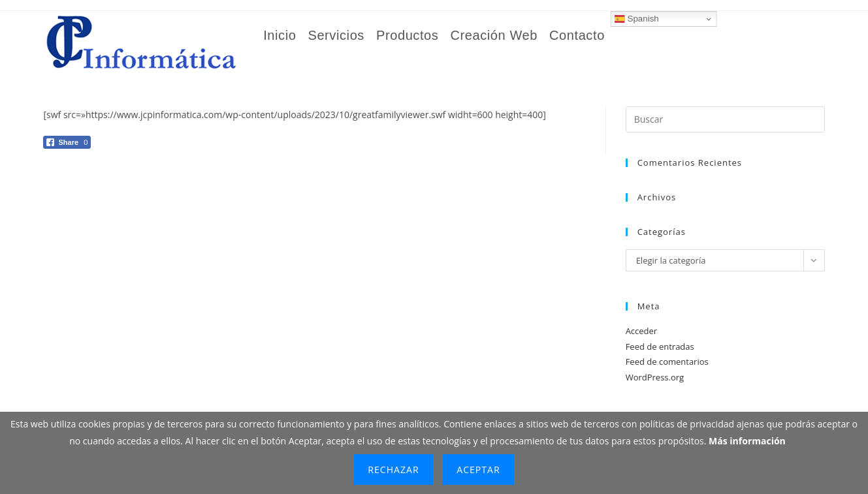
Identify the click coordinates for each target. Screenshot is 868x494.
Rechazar (393, 470)
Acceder (642, 331)
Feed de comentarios (667, 362)
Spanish (637, 19)
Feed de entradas (660, 347)
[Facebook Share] (67, 142)
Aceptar (478, 470)
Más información (747, 441)
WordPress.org (655, 377)
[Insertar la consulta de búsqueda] (725, 119)
